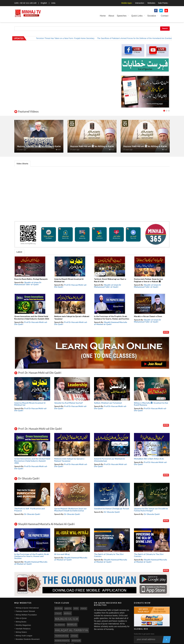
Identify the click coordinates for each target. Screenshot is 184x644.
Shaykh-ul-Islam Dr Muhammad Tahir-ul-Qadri (28, 283)
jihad (74, 636)
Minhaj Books (21, 622)
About (111, 16)
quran (59, 608)
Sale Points (163, 3)
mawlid (72, 625)
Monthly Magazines (23, 625)
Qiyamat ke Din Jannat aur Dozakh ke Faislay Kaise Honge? (151, 510)
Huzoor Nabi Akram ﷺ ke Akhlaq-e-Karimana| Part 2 (98, 146)
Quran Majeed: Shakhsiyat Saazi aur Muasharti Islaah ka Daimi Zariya (70, 510)
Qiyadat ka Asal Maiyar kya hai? (69, 403)
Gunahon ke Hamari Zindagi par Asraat (112, 509)
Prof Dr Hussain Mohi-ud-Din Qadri (31, 323)
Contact (165, 16)
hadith (68, 608)
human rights (62, 641)
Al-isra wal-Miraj (62, 554)
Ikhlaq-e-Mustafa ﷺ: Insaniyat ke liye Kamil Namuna (151, 404)
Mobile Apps (126, 3)
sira (76, 608)
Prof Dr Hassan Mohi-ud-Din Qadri (71, 286)
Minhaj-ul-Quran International (27, 608)
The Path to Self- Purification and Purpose (30, 510)
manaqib (76, 641)
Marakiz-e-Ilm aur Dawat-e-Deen (148, 316)
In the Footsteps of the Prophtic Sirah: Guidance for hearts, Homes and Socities (32, 556)
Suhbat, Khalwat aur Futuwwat (108, 403)
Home (103, 16)
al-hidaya (60, 625)
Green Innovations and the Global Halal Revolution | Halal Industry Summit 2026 (32, 461)
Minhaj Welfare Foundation (26, 615)
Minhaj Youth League (24, 636)
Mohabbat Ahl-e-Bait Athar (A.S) (149, 459)
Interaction (139, 3)
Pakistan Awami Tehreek (25, 611)
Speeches (122, 16)
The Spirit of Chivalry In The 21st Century (109, 555)
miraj (68, 613)
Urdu (53, 3)
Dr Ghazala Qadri (32, 514)
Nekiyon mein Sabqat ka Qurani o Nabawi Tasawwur (69, 460)
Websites (151, 3)
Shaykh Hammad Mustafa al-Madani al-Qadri (111, 323)
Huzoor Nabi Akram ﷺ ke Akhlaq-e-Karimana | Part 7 (45, 146)
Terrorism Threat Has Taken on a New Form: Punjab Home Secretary (68, 38)
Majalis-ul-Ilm (67, 619)
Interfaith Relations (23, 629)
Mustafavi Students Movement (28, 639)
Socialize (152, 16)
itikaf (58, 613)
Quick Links (137, 16)
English (44, 3)
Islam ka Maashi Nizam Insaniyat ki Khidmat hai (30, 404)
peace (84, 608)
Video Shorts (22, 164)
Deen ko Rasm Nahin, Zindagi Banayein (31, 279)
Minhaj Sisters (21, 632)
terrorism (62, 636)
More (166, 332)
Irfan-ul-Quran (21, 618)
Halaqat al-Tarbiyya (72, 630)
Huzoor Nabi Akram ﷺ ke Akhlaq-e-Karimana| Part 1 (151, 146)
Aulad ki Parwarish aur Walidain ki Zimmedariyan (109, 460)
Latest (19, 252)
